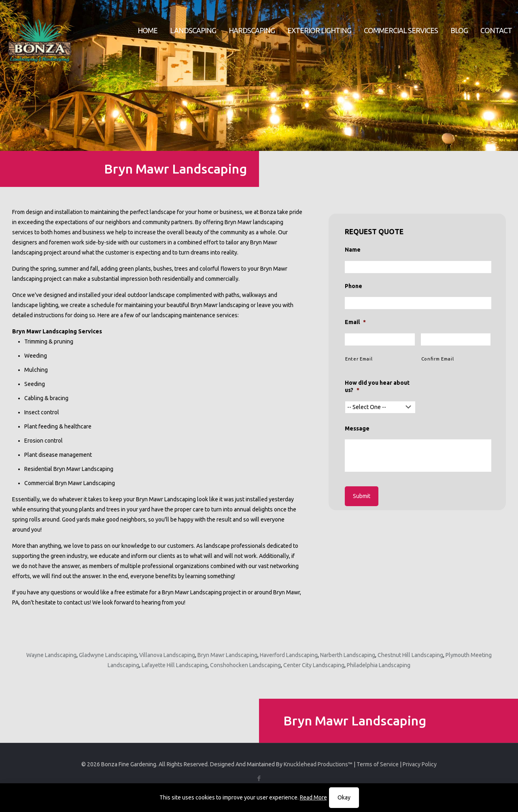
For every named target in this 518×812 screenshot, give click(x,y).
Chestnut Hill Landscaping (410, 655)
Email (355, 322)
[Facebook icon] (259, 778)
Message (357, 428)
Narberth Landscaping (348, 655)
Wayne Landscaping (51, 655)
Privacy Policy (420, 764)
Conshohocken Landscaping (245, 665)
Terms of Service (378, 764)
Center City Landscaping (314, 665)
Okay (344, 797)
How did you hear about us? (377, 386)
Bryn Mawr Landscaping (227, 655)
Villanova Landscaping (167, 655)
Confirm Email (438, 359)
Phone (353, 286)
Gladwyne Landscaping (108, 655)
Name (353, 250)
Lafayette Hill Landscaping (175, 665)
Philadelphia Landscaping (379, 665)
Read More (313, 797)
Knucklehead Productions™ (318, 764)
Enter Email (359, 359)
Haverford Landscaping (289, 655)
